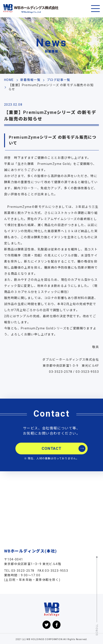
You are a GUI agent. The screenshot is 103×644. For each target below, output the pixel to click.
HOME (9, 80)
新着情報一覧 (30, 80)
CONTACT (51, 448)
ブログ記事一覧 (59, 80)
